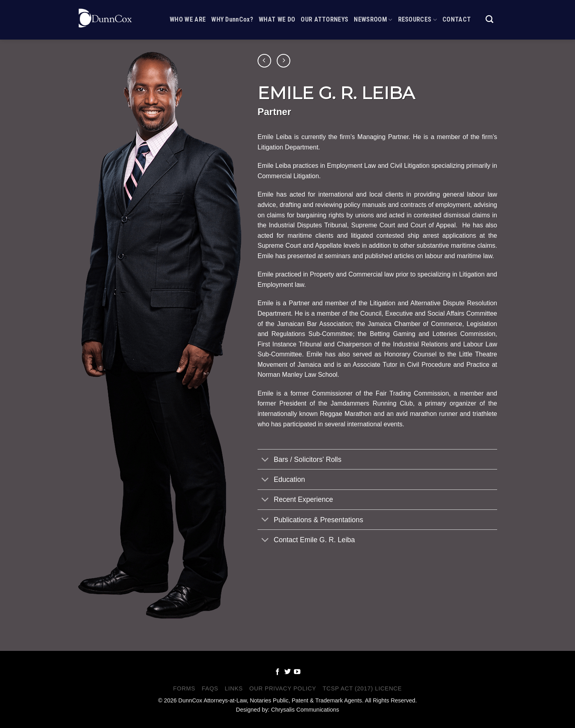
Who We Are (188, 15)
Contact (457, 15)
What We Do (277, 15)
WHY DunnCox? (232, 15)
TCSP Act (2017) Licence (362, 688)
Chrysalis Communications (305, 710)
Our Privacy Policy (283, 688)
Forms (184, 688)
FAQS (210, 688)
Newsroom (373, 15)
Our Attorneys (324, 15)
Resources (417, 15)
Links (234, 688)
